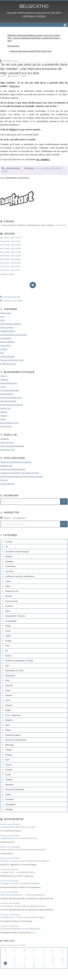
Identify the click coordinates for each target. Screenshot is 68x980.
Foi (7, 651)
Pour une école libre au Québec (12, 360)
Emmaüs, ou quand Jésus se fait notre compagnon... (26, 861)
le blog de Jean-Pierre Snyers (11, 397)
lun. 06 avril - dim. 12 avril (11, 241)
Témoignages (10, 804)
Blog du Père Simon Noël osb (12, 405)
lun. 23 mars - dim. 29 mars (11, 248)
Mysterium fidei (6, 466)
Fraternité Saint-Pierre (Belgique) (13, 469)
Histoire (8, 656)
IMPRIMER (13, 76)
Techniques (10, 799)
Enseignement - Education (15, 616)
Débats (58, 168)
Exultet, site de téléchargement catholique (16, 462)
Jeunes (8, 690)
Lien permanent (11, 168)
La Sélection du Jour (8, 364)
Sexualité (9, 770)
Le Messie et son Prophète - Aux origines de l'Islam (20, 473)
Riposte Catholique (8, 342)
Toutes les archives (7, 274)
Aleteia (3, 419)
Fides (2, 320)
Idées (7, 666)
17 (53, 960)
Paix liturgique (6, 426)
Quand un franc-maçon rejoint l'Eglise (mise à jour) (31, 51)
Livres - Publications (13, 715)
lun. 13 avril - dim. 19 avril (11, 238)
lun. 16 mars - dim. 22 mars (11, 252)
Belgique (50, 168)
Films (8, 646)
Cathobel (4, 349)
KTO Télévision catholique (11, 324)
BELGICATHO (34, 6)
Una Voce (4, 480)
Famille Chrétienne (8, 356)
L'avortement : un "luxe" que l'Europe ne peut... (23, 917)
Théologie (9, 809)
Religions (9, 755)
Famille (8, 636)
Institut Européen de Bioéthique (12, 446)
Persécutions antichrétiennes (16, 740)
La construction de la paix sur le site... (18, 827)
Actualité (40, 168)
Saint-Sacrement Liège (9, 383)
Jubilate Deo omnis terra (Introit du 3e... (19, 838)
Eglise (5, 171)
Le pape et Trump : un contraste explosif (20, 883)
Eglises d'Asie (6, 313)
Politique (9, 750)
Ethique (8, 626)
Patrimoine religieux (13, 735)
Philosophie (10, 745)
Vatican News (5, 345)
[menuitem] (34, 38)
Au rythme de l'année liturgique (17, 552)
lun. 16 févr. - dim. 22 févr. (10, 266)
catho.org (4, 376)
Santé (7, 760)
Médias (8, 730)
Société (8, 775)
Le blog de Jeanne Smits (10, 390)
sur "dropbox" (43, 159)
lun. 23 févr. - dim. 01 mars (11, 263)
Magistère (9, 720)
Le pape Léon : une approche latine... (18, 872)
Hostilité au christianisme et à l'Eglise (20, 661)
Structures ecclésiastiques (15, 789)
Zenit (2, 317)
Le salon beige (6, 338)
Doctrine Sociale (12, 601)
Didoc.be (4, 415)
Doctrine (9, 596)
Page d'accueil (13, 46)
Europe (8, 631)
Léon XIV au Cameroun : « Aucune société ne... (23, 895)
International (10, 676)
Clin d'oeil (9, 571)
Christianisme (11, 566)
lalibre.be (14, 86)
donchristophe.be (7, 394)
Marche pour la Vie (8, 450)
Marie (8, 725)
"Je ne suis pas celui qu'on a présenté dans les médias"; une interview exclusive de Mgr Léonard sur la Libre (34, 69)
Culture (8, 581)
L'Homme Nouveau (8, 331)
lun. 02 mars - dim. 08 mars (11, 259)
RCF (2, 353)
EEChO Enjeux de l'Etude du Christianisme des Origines (22, 476)
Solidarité (9, 780)
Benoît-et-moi (6, 408)
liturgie (8, 710)
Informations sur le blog (14, 670)
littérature (9, 705)
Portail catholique (7, 327)
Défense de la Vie (12, 591)
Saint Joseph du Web (8, 401)
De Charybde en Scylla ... (10, 423)
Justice (8, 700)
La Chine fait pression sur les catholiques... (21, 929)
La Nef (3, 387)
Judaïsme (9, 695)
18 (63, 960)
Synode (8, 794)
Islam (7, 680)
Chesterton (4, 379)
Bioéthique (10, 561)
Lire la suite (61, 225)
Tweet (3, 76)
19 (5, 963)
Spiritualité (10, 785)
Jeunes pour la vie (7, 442)
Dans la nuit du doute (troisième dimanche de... (23, 850)
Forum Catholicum (7, 484)
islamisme (9, 685)
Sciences (9, 765)
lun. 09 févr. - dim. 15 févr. (10, 270)
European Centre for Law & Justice (14, 335)
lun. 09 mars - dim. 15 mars (11, 256)
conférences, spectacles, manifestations (20, 576)
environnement (11, 621)
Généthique (5, 439)
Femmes (9, 641)
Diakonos (4, 412)
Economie (9, 606)
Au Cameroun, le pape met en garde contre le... (23, 906)
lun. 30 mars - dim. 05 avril (11, 245)
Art (7, 546)
